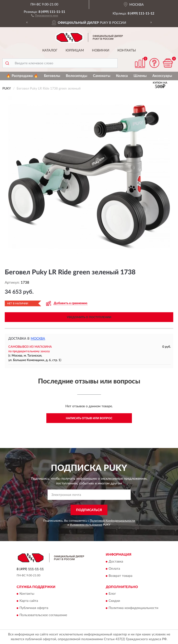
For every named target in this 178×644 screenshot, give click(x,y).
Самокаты (102, 76)
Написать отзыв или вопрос (89, 418)
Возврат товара (120, 576)
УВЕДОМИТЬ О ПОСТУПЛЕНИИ (89, 317)
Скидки (114, 601)
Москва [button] (38, 339)
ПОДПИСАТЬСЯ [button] (89, 510)
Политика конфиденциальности (133, 608)
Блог (112, 594)
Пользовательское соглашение (43, 615)
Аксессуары (162, 76)
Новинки (101, 50)
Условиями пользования (86, 525)
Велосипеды (77, 76)
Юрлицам (75, 50)
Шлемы (140, 76)
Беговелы (52, 76)
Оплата (114, 569)
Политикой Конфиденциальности (112, 521)
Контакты (127, 50)
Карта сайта (29, 601)
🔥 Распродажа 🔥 (22, 76)
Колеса (122, 76)
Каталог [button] (50, 50)
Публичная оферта (34, 608)
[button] (45, 15)
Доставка (116, 562)
